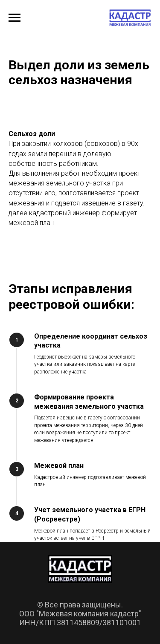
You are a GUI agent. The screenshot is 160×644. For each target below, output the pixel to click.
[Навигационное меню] (15, 18)
